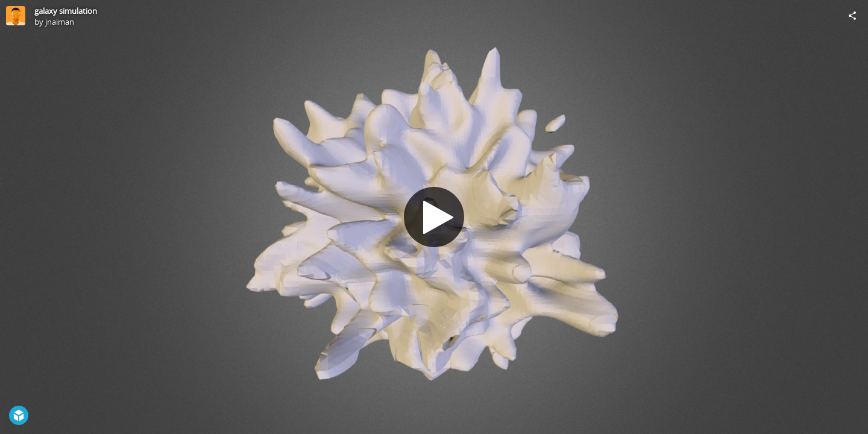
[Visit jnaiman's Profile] (16, 16)
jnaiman (60, 22)
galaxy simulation (66, 11)
